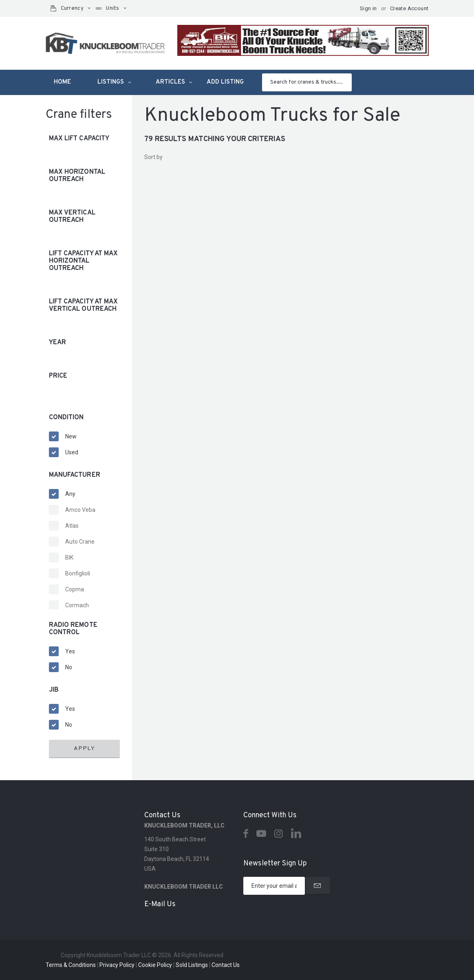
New (71, 436)
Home (62, 82)
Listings (111, 82)
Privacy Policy (117, 965)
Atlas (72, 526)
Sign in (368, 8)
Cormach (77, 605)
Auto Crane (80, 542)
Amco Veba (80, 510)
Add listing (225, 82)
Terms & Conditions (71, 965)
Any (70, 494)
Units (113, 9)
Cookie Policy (155, 965)
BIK (69, 557)
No (69, 667)
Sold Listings (192, 965)
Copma (75, 589)
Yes (70, 651)
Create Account (409, 8)
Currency (72, 9)
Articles (170, 82)
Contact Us (226, 965)
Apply (85, 749)
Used (72, 452)
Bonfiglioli (78, 573)
